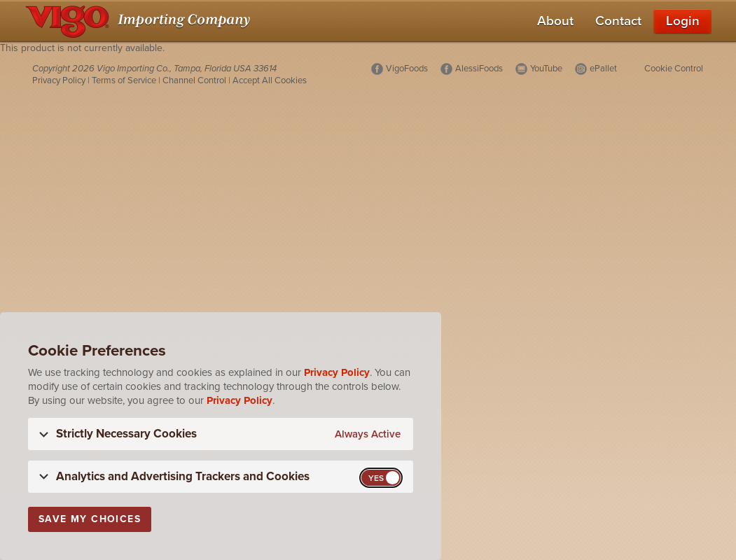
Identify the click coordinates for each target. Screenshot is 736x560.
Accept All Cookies (270, 80)
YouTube (546, 69)
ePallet (603, 69)
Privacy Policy (59, 80)
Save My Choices (90, 519)
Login (683, 21)
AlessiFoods (479, 69)
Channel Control (194, 80)
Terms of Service (124, 80)
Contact (618, 21)
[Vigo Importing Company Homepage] (140, 21)
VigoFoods (407, 69)
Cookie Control (674, 69)
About (555, 21)
